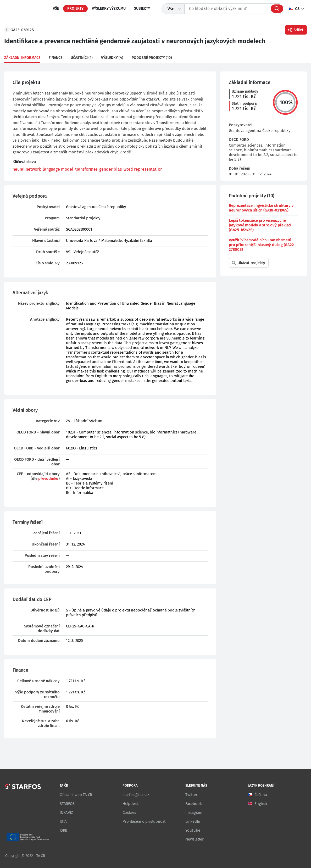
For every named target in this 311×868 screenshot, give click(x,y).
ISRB (63, 830)
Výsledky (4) (112, 58)
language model (58, 169)
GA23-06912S (22, 30)
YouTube (193, 830)
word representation (143, 169)
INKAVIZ (66, 813)
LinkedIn (193, 821)
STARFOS (67, 804)
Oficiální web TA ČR (76, 795)
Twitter (191, 795)
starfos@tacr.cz (136, 795)
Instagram (194, 813)
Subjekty (142, 9)
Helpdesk (130, 804)
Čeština (261, 795)
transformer (86, 169)
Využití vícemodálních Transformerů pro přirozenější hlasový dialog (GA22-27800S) (262, 245)
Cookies (129, 813)
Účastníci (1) (82, 58)
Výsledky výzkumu (109, 9)
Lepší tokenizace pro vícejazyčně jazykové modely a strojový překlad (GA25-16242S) (260, 225)
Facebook (193, 804)
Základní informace (22, 58)
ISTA (63, 821)
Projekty (75, 9)
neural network (27, 169)
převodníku (48, 478)
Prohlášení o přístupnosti (145, 821)
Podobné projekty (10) (152, 58)
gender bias (110, 169)
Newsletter (195, 839)
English (261, 804)
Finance (55, 58)
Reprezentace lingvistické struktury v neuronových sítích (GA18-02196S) (261, 208)
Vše (56, 9)
